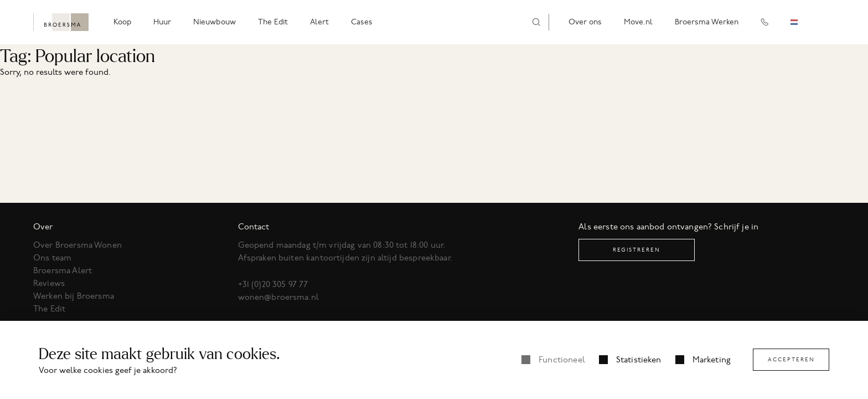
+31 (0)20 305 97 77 (273, 284)
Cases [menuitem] (362, 22)
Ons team (52, 258)
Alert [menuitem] (319, 22)
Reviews (49, 283)
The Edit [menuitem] (273, 22)
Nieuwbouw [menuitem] (215, 22)
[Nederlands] (802, 22)
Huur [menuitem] (162, 22)
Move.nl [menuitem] (638, 22)
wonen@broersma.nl (279, 297)
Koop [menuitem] (122, 22)
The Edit (49, 309)
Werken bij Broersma (74, 296)
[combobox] (802, 22)
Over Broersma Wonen (77, 245)
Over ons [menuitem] (585, 22)
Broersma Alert (63, 270)
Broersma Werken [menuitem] (707, 22)
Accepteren (791, 359)
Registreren (637, 250)
